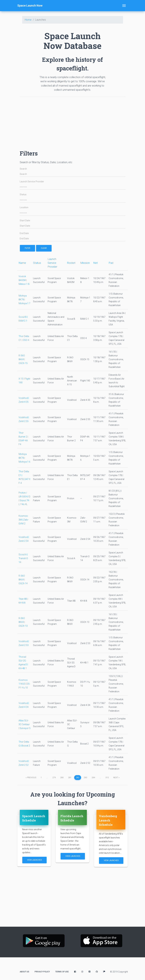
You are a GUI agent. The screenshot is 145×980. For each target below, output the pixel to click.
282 (78, 778)
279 (54, 778)
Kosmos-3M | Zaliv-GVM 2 (24, 520)
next (116, 778)
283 (85, 778)
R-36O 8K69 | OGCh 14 (23, 580)
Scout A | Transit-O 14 (23, 558)
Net (95, 263)
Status (23, 195)
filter (27, 248)
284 (93, 778)
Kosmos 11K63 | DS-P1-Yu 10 (24, 684)
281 (70, 778)
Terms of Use (62, 972)
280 (62, 778)
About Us (24, 972)
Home (28, 20)
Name (22, 263)
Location (24, 207)
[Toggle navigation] (124, 6)
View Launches (34, 860)
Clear (44, 248)
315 (107, 778)
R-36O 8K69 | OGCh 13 (23, 622)
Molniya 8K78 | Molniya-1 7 (24, 300)
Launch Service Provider (32, 182)
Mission (85, 263)
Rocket (71, 263)
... (47, 778)
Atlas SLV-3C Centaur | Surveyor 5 (25, 724)
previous (31, 778)
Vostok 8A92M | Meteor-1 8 (24, 280)
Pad (111, 263)
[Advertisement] (73, 122)
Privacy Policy (42, 972)
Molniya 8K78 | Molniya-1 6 (24, 458)
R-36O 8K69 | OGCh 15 (23, 359)
